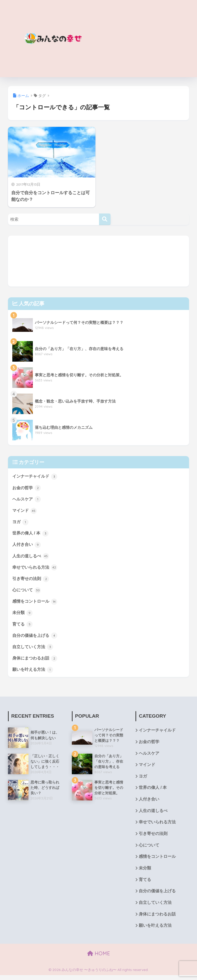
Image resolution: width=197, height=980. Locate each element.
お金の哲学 (27, 488)
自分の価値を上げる (36, 637)
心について (27, 591)
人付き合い (27, 545)
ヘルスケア (27, 499)
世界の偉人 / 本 (31, 534)
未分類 (23, 614)
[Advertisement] (144, 39)
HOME (99, 958)
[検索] (105, 219)
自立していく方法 (34, 649)
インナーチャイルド (36, 476)
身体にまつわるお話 (36, 660)
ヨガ (21, 522)
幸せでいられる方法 (36, 568)
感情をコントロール (36, 603)
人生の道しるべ (32, 557)
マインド (25, 511)
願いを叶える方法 (34, 672)
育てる (23, 626)
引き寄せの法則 (32, 580)
